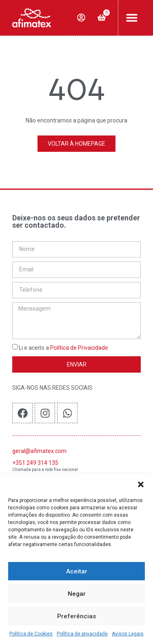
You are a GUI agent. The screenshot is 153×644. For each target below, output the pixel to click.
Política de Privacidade (79, 348)
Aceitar (77, 571)
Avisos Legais (128, 634)
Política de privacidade (82, 634)
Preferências (76, 616)
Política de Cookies (31, 634)
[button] (141, 484)
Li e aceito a (63, 348)
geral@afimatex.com (39, 451)
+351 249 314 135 (35, 463)
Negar (77, 594)
